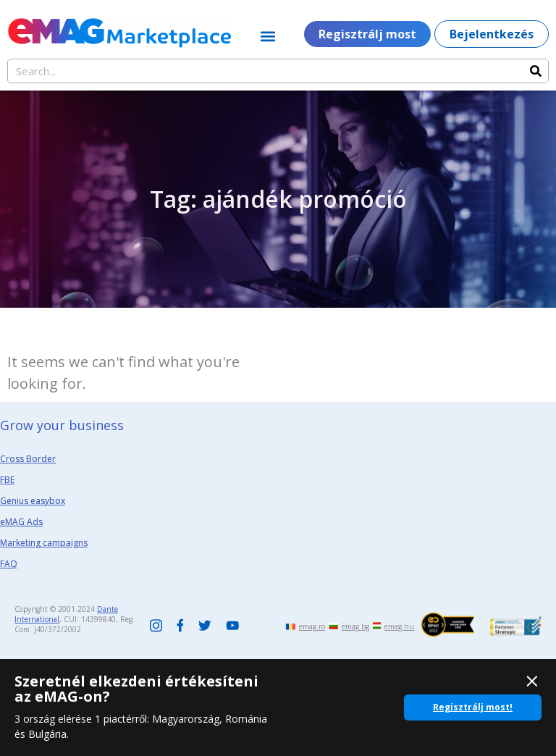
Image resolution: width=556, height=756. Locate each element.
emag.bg (355, 626)
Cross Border (28, 459)
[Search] (536, 71)
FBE (7, 480)
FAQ (9, 564)
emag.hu (399, 626)
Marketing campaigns (44, 543)
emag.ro (312, 626)
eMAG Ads (21, 522)
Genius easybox (33, 501)
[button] (268, 36)
